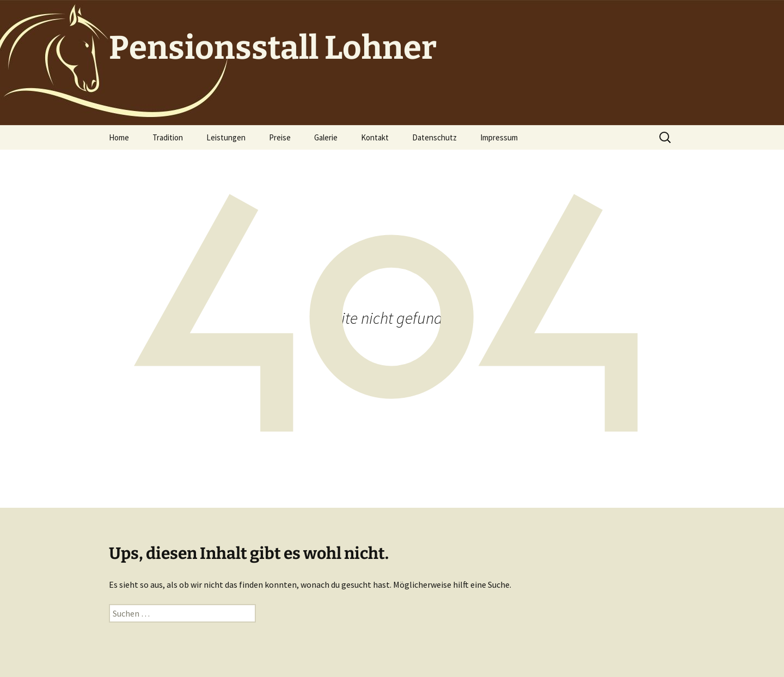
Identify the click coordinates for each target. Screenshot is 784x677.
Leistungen (226, 137)
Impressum (499, 137)
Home (119, 137)
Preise (280, 137)
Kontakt (375, 137)
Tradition (168, 137)
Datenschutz (434, 137)
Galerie (326, 137)
